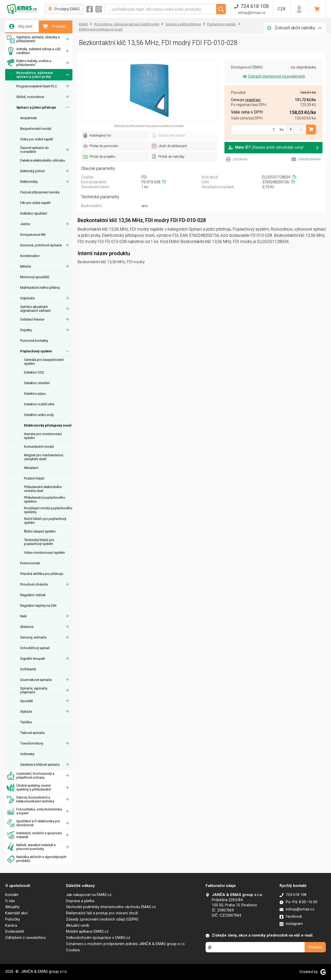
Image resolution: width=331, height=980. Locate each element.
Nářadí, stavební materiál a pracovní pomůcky (31, 847)
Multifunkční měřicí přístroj (40, 288)
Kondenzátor (30, 256)
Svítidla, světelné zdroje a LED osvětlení (34, 51)
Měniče (26, 266)
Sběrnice (27, 627)
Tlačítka (26, 722)
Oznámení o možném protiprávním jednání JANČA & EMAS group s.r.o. (126, 944)
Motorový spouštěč (35, 277)
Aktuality (12, 907)
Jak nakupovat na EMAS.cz (89, 895)
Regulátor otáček (33, 595)
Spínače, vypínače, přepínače (34, 690)
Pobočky (13, 919)
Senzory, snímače (33, 637)
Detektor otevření (37, 383)
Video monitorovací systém (44, 553)
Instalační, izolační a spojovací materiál (34, 835)
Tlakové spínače (32, 733)
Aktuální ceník (78, 925)
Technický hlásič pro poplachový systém (39, 542)
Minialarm (31, 468)
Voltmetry (27, 754)
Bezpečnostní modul (36, 129)
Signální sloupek (33, 659)
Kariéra (11, 925)
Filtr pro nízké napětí (35, 203)
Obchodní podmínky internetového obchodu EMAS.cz (111, 907)
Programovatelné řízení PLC (37, 86)
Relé (23, 616)
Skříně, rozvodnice (30, 97)
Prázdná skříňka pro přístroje (42, 574)
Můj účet (21, 26)
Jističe (25, 224)
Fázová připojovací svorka (40, 192)
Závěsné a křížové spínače (40, 765)
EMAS (83, 24)
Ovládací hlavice (32, 319)
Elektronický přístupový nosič (48, 425)
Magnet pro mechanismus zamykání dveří (44, 457)
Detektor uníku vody (39, 415)
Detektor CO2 (34, 372)
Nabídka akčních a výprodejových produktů (37, 859)
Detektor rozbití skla (39, 404)
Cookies (73, 950)
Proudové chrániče (34, 584)
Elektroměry (29, 182)
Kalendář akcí (16, 913)
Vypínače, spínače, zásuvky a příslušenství (33, 39)
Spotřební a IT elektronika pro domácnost (33, 823)
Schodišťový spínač (35, 648)
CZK (282, 9)
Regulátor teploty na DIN (38, 606)
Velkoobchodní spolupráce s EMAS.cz (98, 938)
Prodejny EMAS (64, 9)
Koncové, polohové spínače (41, 245)
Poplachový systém (36, 351)
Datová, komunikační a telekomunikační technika (31, 799)
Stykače (26, 712)
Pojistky (26, 330)
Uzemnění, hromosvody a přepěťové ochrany (31, 776)
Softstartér (28, 669)
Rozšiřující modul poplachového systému (48, 510)
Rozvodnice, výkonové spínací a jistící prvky (30, 75)
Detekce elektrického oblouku (43, 160)
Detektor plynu (35, 394)
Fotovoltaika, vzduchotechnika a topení (34, 811)
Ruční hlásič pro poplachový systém (45, 521)
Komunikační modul (39, 447)
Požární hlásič (34, 478)
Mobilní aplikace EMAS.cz (87, 931)
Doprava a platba (80, 901)
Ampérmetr (29, 118)
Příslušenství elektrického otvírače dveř (43, 489)
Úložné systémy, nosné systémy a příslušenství (29, 788)
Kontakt (12, 895)
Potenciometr (30, 563)
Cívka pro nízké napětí (37, 139)
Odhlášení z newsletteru (25, 938)
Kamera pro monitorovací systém (43, 436)
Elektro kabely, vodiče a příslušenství (29, 63)
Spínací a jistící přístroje (36, 107)
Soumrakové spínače (36, 680)
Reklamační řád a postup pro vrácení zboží (102, 913)
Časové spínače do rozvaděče (35, 150)
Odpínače (27, 298)
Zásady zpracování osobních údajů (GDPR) (102, 919)
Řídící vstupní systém (40, 531)
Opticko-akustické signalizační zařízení (35, 309)
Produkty (55, 26)
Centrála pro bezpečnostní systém (44, 362)
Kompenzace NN (33, 235)
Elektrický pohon (33, 171)
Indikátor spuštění (34, 213)
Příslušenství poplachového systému (45, 499)
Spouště (27, 701)
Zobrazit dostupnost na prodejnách (273, 76)
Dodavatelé (15, 931)
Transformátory (32, 743)
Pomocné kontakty (34, 341)
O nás (10, 901)
